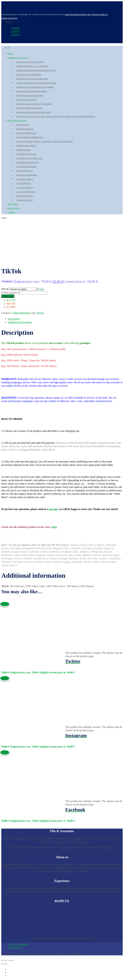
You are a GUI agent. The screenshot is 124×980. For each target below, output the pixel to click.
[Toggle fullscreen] (6, 960)
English (13, 31)
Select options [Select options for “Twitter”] (9, 664)
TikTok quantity (10, 293)
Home (10, 54)
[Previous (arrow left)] (3, 964)
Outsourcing (24, 183)
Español (14, 28)
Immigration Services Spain (32, 91)
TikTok (40, 313)
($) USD (11, 304)
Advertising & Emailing (30, 158)
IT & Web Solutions (17, 120)
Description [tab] (14, 319)
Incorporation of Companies (32, 79)
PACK (5, 289)
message (53, 509)
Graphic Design (25, 129)
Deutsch (14, 35)
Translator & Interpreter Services (36, 70)
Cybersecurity (25, 200)
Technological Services (30, 62)
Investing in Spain (26, 100)
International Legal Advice (32, 66)
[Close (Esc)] (12, 960)
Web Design (23, 125)
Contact (11, 212)
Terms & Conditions (18, 944)
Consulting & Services (18, 58)
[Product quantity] (33, 293)
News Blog (13, 204)
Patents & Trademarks (29, 74)
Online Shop (13, 208)
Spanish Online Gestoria (30, 95)
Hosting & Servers (27, 175)
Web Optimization (26, 146)
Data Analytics (25, 196)
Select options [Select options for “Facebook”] (9, 813)
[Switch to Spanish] (9, 969)
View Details (8, 655)
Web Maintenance (26, 167)
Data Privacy (14, 948)
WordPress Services (27, 162)
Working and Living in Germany (34, 104)
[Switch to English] (9, 972)
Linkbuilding (24, 150)
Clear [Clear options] (41, 289)
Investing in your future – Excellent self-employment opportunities (56, 116)
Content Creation (26, 154)
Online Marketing (26, 133)
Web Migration (25, 171)
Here (54, 527)
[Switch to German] (9, 976)
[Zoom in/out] (3, 960)
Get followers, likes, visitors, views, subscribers (45, 141)
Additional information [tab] (20, 322)
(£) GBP (11, 307)
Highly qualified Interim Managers (36, 83)
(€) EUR (11, 300)
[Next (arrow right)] (6, 964)
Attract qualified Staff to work (35, 87)
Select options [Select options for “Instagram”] (9, 738)
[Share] (9, 960)
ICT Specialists (25, 188)
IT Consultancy (25, 179)
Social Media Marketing (30, 137)
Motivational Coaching (30, 108)
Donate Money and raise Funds (34, 112)
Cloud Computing (26, 192)
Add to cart (8, 296)
